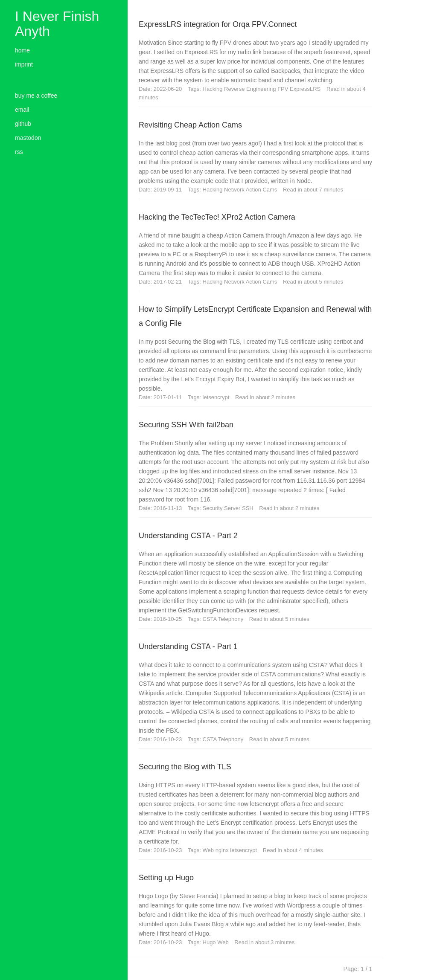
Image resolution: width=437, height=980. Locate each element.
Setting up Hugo (166, 878)
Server (233, 508)
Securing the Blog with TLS (185, 767)
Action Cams (262, 190)
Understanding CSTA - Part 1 (188, 647)
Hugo (210, 942)
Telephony (232, 619)
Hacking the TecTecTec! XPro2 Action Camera (217, 217)
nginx (223, 850)
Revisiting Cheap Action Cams (190, 125)
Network (235, 190)
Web (209, 850)
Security (214, 508)
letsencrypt (217, 397)
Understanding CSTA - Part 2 (188, 536)
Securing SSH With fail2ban (186, 425)
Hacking (214, 89)
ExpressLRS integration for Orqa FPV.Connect (218, 24)
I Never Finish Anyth (57, 24)
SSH (248, 508)
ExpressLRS (306, 89)
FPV (284, 89)
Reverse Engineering (251, 89)
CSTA (210, 619)
